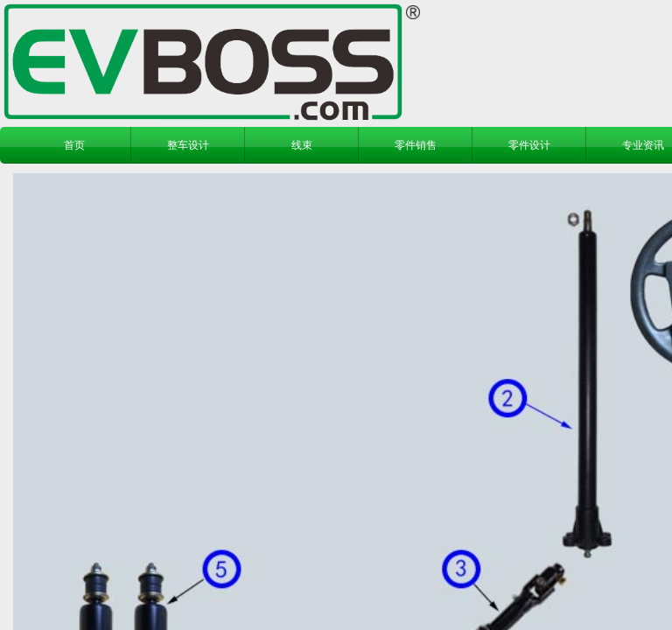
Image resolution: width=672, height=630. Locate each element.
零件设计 (529, 145)
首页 (74, 145)
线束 (302, 145)
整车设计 (188, 145)
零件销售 (416, 145)
